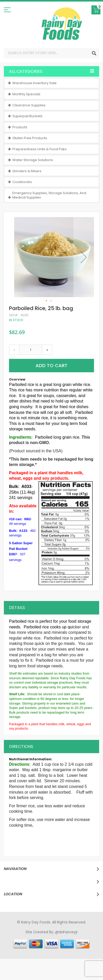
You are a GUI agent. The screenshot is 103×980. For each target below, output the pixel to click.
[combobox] (51, 53)
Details (17, 608)
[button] (84, 257)
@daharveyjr (66, 932)
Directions (21, 746)
